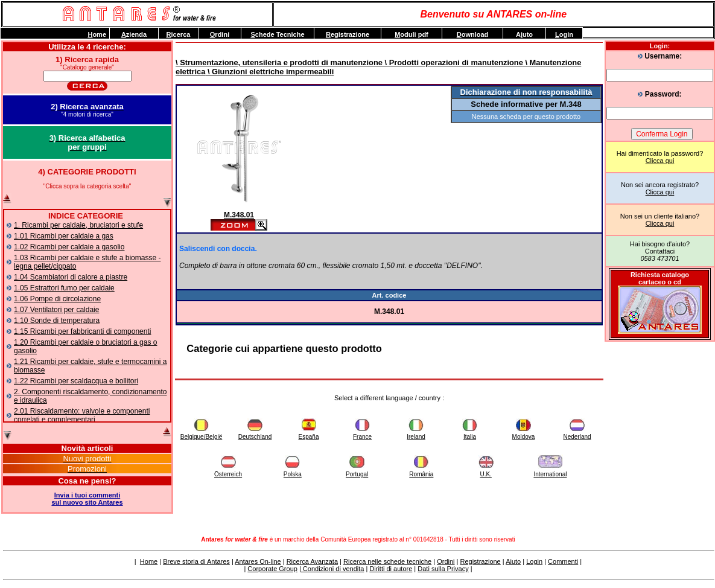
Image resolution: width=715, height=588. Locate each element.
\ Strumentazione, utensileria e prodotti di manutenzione (279, 62)
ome (97, 34)
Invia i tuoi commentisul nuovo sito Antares (87, 499)
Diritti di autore (391, 569)
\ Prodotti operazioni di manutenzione (453, 62)
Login (534, 561)
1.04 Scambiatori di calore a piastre (71, 277)
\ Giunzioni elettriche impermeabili (269, 72)
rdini (220, 34)
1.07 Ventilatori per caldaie (56, 310)
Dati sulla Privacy (443, 569)
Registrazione (480, 561)
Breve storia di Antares (196, 561)
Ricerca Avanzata (312, 561)
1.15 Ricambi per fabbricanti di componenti (82, 331)
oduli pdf (412, 34)
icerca (179, 34)
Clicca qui (660, 161)
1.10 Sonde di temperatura (57, 321)
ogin (564, 34)
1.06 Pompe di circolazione (57, 299)
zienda (134, 34)
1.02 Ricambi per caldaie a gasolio (69, 247)
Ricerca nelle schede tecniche (387, 561)
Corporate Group (272, 569)
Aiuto (513, 561)
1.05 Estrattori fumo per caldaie (64, 288)
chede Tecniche (277, 34)
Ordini (446, 561)
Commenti (563, 561)
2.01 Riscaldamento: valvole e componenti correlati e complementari (82, 415)
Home (149, 561)
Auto (524, 34)
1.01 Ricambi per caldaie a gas (64, 236)
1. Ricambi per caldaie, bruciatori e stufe (78, 225)
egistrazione (348, 34)
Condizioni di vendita (333, 569)
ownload (473, 34)
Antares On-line (258, 561)
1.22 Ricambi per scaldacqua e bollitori (76, 381)
